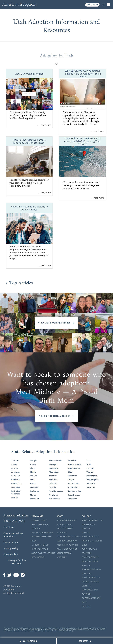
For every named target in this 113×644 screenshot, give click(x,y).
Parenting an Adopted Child (92, 543)
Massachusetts (55, 461)
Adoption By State (90, 537)
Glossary (86, 586)
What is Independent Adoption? (91, 571)
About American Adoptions (89, 551)
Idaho (33, 468)
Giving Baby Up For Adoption (40, 527)
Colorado (15, 480)
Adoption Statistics (91, 578)
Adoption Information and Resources (92, 522)
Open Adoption (38, 557)
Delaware (16, 487)
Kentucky (34, 487)
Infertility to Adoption (67, 545)
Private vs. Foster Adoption (90, 563)
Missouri (53, 476)
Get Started (92, 5)
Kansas (33, 483)
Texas (89, 461)
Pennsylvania (74, 483)
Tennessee (72, 499)
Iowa (32, 480)
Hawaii (33, 464)
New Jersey (54, 495)
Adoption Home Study (67, 541)
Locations (9, 527)
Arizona (15, 468)
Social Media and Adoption (90, 592)
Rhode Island (73, 487)
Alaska (14, 464)
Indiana (34, 476)
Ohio (70, 472)
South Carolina (74, 491)
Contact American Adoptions (13, 535)
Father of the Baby (40, 545)
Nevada (52, 487)
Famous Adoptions (90, 582)
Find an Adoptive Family (42, 533)
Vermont (90, 468)
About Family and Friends (43, 553)
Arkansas (15, 472)
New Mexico (54, 499)
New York (72, 461)
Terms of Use (11, 542)
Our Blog (86, 606)
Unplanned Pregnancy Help (42, 539)
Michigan (53, 464)
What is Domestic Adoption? (65, 531)
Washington (92, 476)
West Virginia (92, 480)
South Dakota (74, 495)
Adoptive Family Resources (64, 555)
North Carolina (74, 464)
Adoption (86, 528)
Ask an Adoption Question (56, 416)
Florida (15, 498)
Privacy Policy (11, 548)
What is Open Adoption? (67, 549)
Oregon (71, 480)
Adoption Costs (64, 525)
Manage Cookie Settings (17, 562)
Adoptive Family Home (67, 520)
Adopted (86, 533)
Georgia (34, 461)
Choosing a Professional (68, 537)
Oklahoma (72, 476)
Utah (89, 464)
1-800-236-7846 (14, 521)
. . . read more (44, 125)
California (16, 476)
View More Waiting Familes (56, 323)
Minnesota (54, 468)
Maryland (34, 499)
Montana (53, 480)
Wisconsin (91, 483)
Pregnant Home (39, 520)
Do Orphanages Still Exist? (91, 600)
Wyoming (91, 487)
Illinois (33, 472)
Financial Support (40, 549)
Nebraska (53, 483)
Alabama (15, 461)
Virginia (90, 472)
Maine (33, 495)
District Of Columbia (16, 492)
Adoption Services (90, 557)
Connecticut (17, 483)
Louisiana (34, 491)
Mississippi (54, 472)
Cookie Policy (11, 554)
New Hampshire (56, 491)
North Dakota (74, 468)
